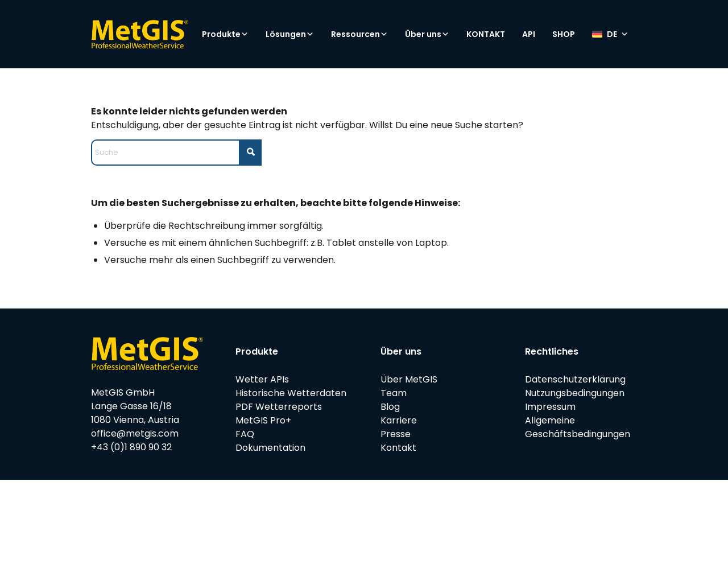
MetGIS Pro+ (263, 420)
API (529, 34)
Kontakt (398, 448)
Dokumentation (270, 448)
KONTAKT (486, 34)
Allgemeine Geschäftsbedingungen (578, 427)
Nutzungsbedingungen (575, 393)
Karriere (399, 420)
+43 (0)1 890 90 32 (131, 447)
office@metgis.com (135, 433)
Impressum (550, 407)
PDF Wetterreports (279, 407)
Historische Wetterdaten (291, 393)
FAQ (245, 434)
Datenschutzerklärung (575, 379)
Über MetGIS (409, 379)
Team (394, 393)
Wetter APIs (262, 379)
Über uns (427, 34)
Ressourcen (359, 34)
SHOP (564, 34)
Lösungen (290, 34)
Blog (390, 407)
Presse (396, 434)
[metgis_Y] (140, 34)
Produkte (225, 34)
